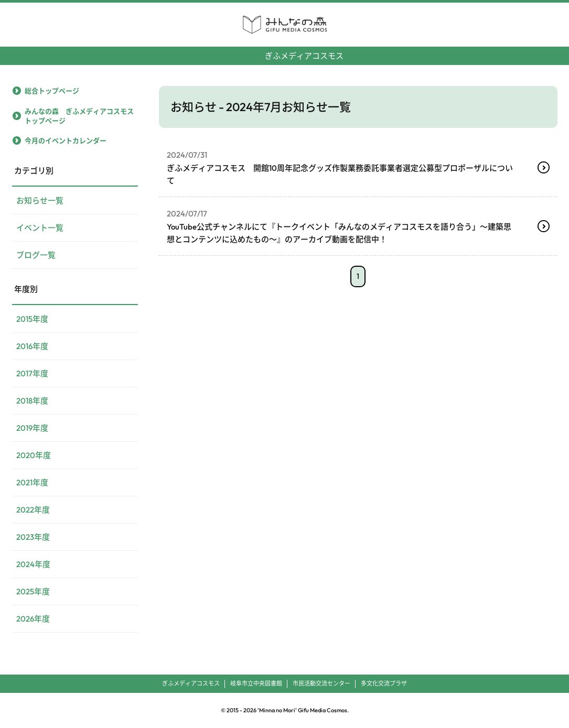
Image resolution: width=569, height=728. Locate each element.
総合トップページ (52, 91)
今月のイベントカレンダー (66, 140)
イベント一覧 (40, 228)
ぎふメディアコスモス (284, 52)
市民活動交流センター (321, 683)
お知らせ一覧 (40, 200)
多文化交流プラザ (384, 683)
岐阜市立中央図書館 (256, 683)
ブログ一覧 (36, 255)
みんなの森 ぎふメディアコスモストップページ (79, 116)
